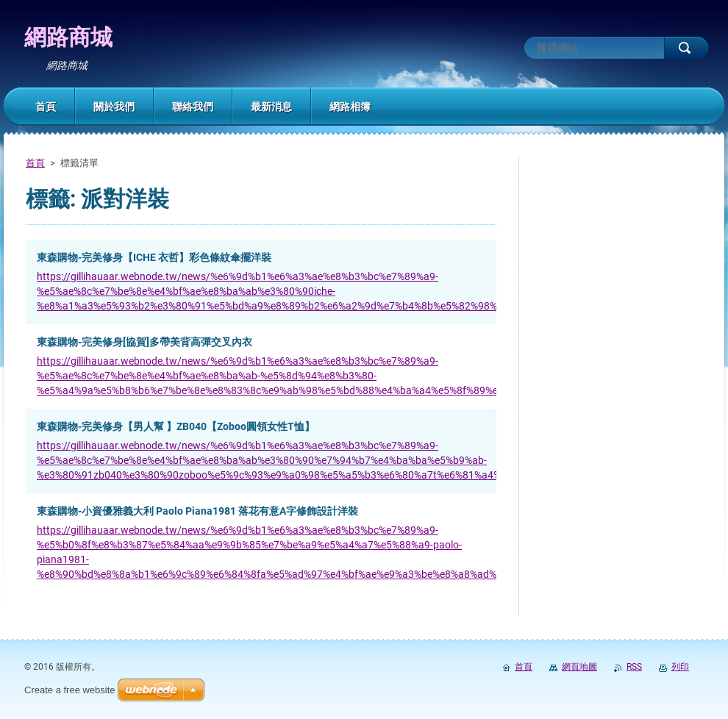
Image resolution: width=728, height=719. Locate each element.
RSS (634, 667)
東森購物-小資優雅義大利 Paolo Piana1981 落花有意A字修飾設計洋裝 (197, 511)
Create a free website (70, 690)
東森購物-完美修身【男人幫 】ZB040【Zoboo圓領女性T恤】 (176, 426)
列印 (680, 667)
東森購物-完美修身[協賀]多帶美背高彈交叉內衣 (144, 342)
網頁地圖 (579, 667)
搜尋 (686, 48)
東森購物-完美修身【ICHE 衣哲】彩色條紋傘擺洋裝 (154, 257)
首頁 (35, 163)
